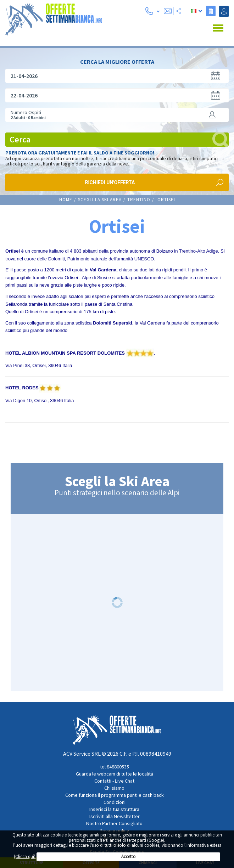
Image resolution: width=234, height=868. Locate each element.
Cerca (119, 139)
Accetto (129, 856)
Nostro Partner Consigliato (114, 823)
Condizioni (115, 801)
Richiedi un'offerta (110, 182)
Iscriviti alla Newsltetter (115, 816)
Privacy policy (114, 830)
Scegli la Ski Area (100, 199)
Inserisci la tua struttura (114, 808)
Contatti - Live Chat (114, 780)
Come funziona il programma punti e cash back (115, 794)
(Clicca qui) (25, 856)
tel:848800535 (115, 766)
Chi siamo (114, 787)
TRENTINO (139, 199)
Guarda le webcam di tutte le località (115, 773)
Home (66, 199)
